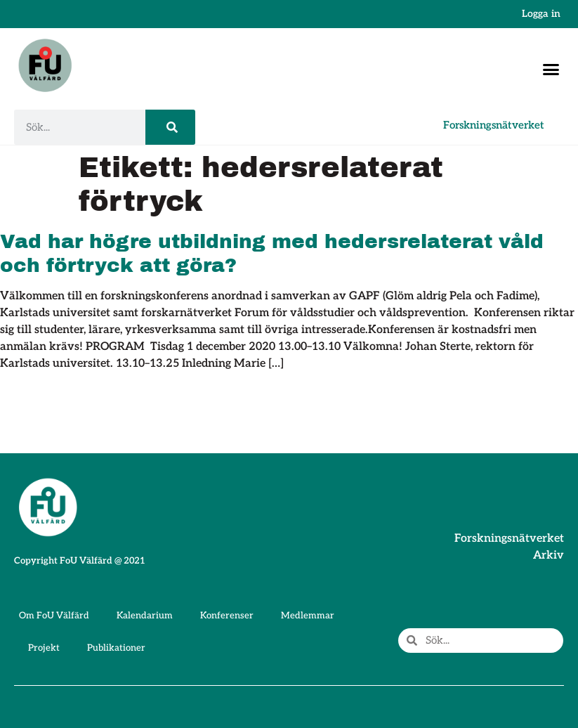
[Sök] (170, 127)
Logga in (541, 14)
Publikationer (116, 648)
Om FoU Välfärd (54, 616)
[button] (551, 69)
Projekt (44, 648)
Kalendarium (145, 616)
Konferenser (227, 616)
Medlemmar (308, 616)
